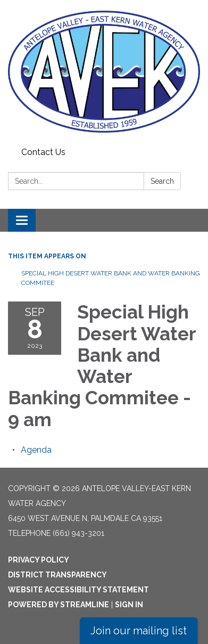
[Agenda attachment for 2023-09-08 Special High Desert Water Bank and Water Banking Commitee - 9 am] (36, 450)
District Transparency (57, 575)
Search (162, 181)
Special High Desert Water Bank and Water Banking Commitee (111, 278)
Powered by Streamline (59, 605)
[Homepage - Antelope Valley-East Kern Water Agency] (104, 72)
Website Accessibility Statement (78, 590)
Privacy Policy (39, 560)
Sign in (129, 605)
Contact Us (43, 152)
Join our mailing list (139, 631)
